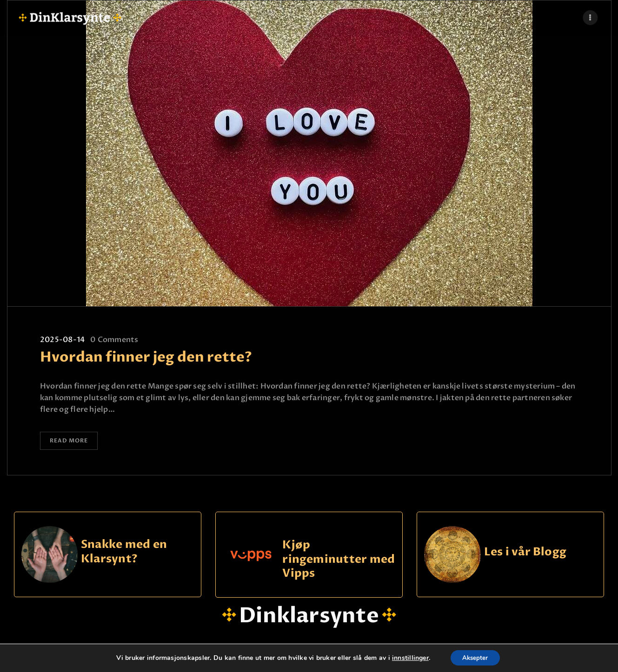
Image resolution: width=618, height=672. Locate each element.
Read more (73, 442)
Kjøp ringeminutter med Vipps (339, 561)
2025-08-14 (62, 340)
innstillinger (408, 658)
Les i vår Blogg (525, 554)
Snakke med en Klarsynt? (124, 554)
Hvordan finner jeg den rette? (146, 357)
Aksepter (475, 657)
